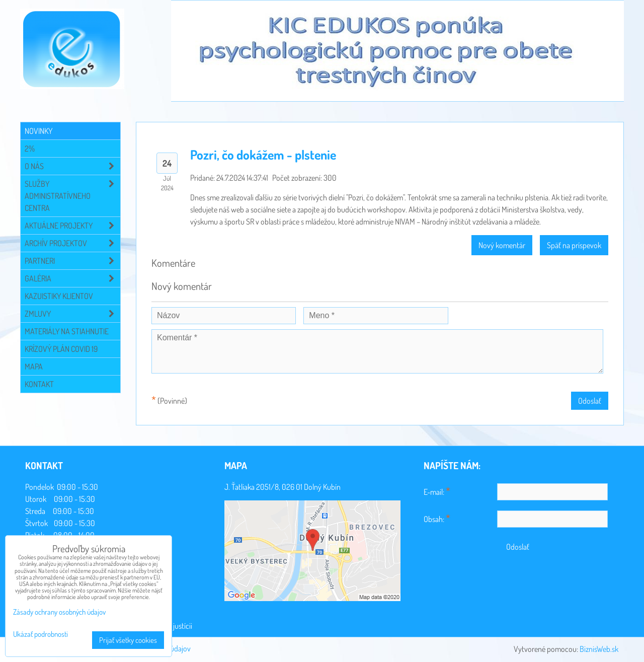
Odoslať (590, 401)
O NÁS (72, 166)
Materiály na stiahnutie (67, 331)
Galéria (72, 278)
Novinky (38, 131)
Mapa (34, 366)
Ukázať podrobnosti (41, 635)
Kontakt (39, 384)
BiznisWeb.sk (599, 649)
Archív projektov (72, 243)
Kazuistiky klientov (59, 296)
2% (30, 149)
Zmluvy (72, 314)
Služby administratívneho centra (72, 196)
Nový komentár (502, 245)
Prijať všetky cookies (128, 640)
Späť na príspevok (574, 245)
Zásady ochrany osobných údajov (59, 612)
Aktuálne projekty (72, 226)
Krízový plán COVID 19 (61, 349)
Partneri (72, 261)
